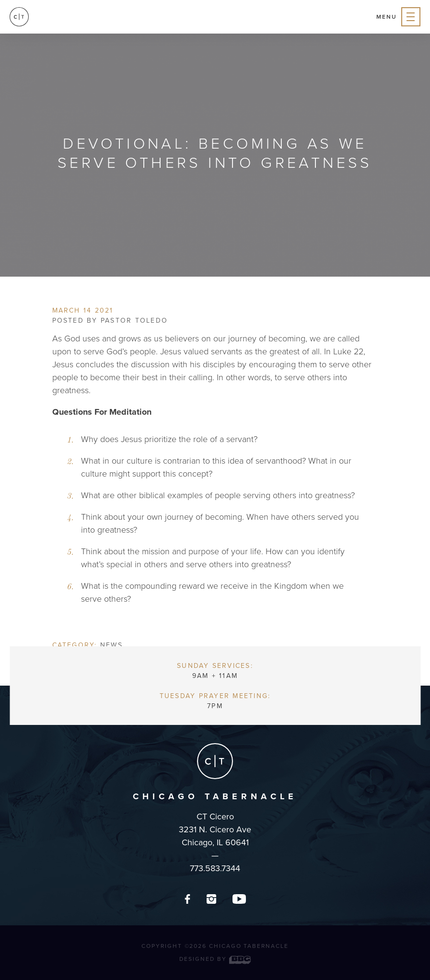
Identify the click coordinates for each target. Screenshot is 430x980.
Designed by (215, 959)
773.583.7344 (215, 868)
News (111, 645)
